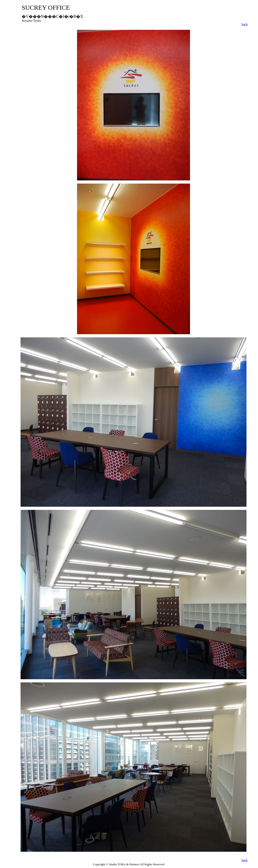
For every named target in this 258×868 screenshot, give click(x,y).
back (245, 24)
